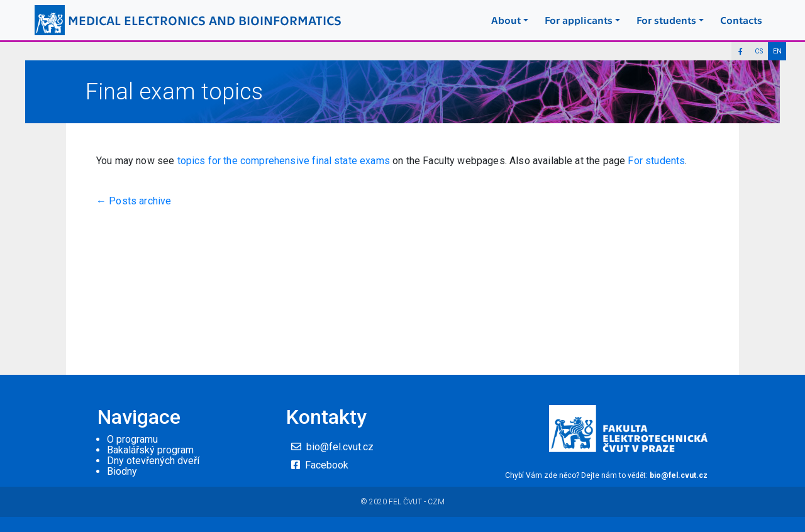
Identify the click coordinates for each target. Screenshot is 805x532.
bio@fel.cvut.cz (340, 447)
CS (759, 51)
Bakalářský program (150, 450)
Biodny (122, 471)
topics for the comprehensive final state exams (285, 161)
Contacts (741, 20)
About (506, 20)
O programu (132, 439)
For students (666, 20)
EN (777, 51)
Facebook (327, 465)
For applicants (579, 20)
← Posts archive (134, 201)
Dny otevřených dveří (153, 461)
